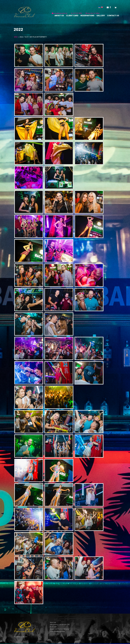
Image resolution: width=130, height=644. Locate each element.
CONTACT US (113, 16)
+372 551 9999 (76, 14)
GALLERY (101, 16)
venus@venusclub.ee (59, 14)
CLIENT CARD (72, 16)
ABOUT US (59, 16)
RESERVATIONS (87, 16)
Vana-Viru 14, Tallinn (93, 14)
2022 (16, 37)
